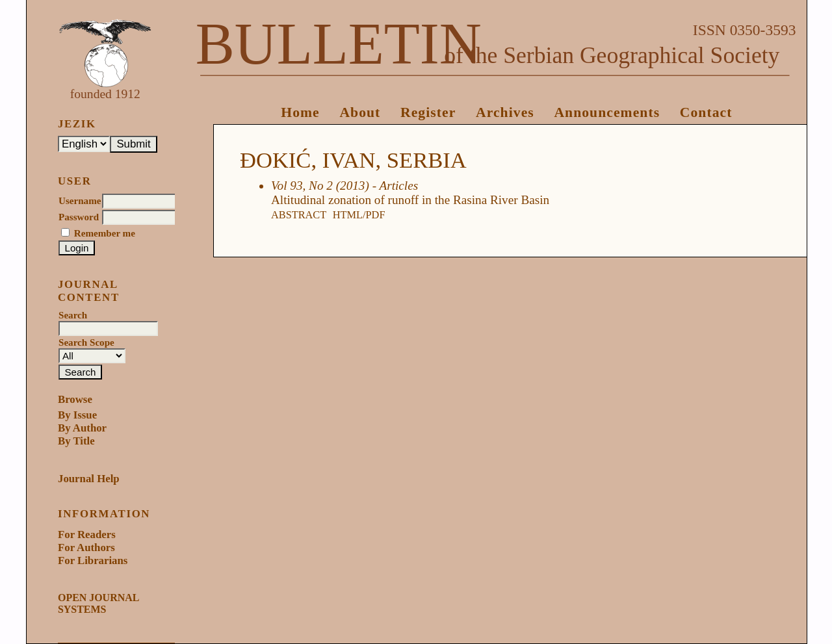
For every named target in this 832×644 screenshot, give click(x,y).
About (360, 112)
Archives (505, 112)
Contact (706, 112)
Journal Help (89, 479)
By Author (82, 428)
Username (80, 201)
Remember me (105, 233)
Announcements (607, 112)
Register (428, 112)
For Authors (86, 547)
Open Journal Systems (98, 603)
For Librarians (93, 560)
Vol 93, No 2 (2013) (320, 186)
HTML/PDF (359, 215)
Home (300, 112)
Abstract (299, 215)
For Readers (87, 535)
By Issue (77, 415)
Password (79, 217)
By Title (76, 441)
